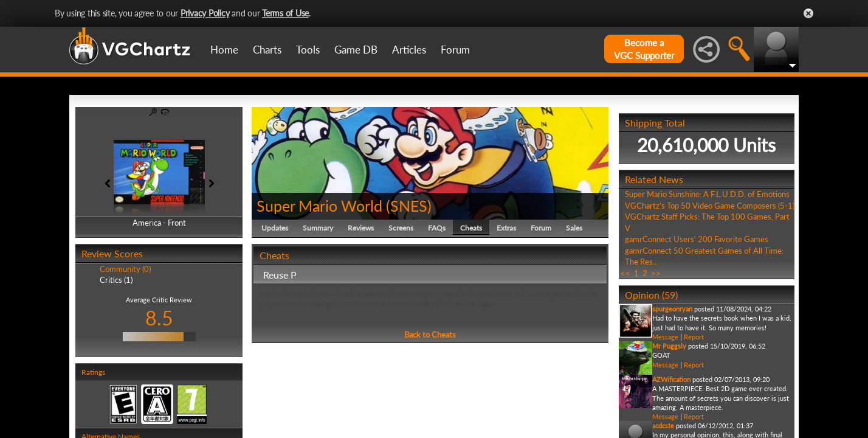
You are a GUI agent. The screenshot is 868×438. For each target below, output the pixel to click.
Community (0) (125, 269)
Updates (275, 228)
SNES (409, 206)
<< (625, 273)
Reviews (361, 228)
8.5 (159, 318)
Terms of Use (285, 13)
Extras (506, 228)
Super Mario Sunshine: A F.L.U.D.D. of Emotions (707, 194)
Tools (308, 50)
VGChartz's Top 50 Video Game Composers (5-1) (710, 206)
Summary (318, 228)
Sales (574, 228)
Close (808, 13)
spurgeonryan (672, 309)
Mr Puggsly (669, 346)
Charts (267, 50)
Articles (409, 50)
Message (665, 337)
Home (224, 50)
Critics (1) (116, 280)
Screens (401, 228)
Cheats (471, 228)
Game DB (356, 50)
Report (694, 337)
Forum (455, 50)
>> (656, 273)
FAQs (437, 228)
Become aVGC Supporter (644, 49)
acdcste (663, 426)
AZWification (671, 379)
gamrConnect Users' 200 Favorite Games (697, 239)
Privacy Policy (205, 13)
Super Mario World (319, 206)
